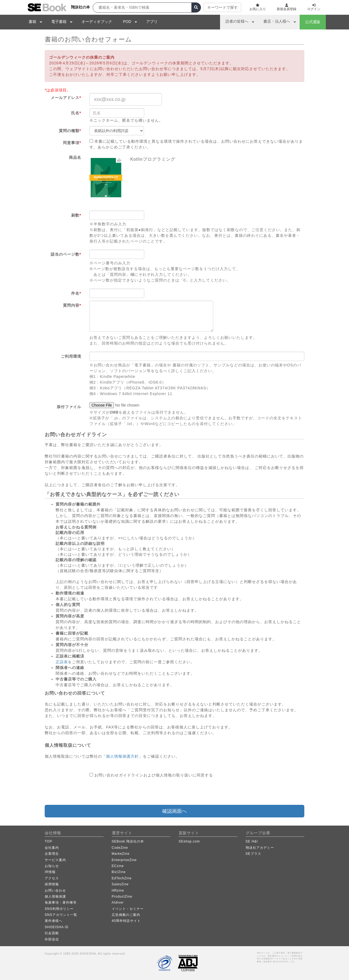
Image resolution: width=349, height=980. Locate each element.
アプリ (152, 22)
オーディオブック (97, 22)
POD (127, 22)
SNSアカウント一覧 (61, 915)
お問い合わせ (55, 891)
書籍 (32, 22)
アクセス (52, 878)
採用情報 (52, 884)
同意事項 (72, 143)
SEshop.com (189, 841)
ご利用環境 (71, 356)
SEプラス (253, 854)
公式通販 (313, 22)
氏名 (76, 113)
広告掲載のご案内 (126, 915)
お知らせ (52, 866)
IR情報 (50, 872)
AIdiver (118, 903)
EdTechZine (122, 878)
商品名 (75, 157)
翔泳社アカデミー (260, 848)
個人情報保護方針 (122, 756)
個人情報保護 (55, 897)
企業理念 (52, 854)
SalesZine (120, 884)
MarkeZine (121, 854)
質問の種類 (70, 131)
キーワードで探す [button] (222, 7)
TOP (48, 841)
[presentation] (131, 791)
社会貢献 (52, 933)
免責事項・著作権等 (61, 903)
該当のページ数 (66, 254)
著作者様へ (54, 921)
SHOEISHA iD (57, 927)
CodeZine (120, 848)
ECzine (118, 866)
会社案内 (52, 848)
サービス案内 (55, 860)
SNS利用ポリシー (59, 909)
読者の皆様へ (237, 21)
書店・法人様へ (277, 21)
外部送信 (52, 939)
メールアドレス (66, 98)
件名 (76, 293)
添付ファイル (69, 407)
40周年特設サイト (126, 921)
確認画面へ (174, 811)
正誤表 (62, 662)
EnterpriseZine (124, 860)
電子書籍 (59, 22)
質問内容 (72, 305)
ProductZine (122, 897)
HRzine (118, 891)
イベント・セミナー (128, 909)
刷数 (76, 215)
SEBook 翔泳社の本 (128, 841)
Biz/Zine (119, 872)
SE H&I (252, 841)
